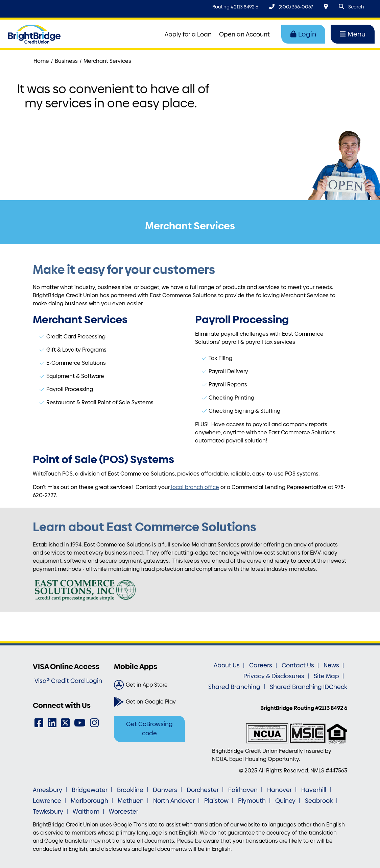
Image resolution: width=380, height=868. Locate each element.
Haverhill (314, 790)
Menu (353, 34)
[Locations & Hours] (326, 7)
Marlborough (89, 801)
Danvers (165, 790)
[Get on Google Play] (149, 702)
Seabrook (319, 801)
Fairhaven (243, 790)
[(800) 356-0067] (291, 7)
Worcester (124, 812)
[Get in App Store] (149, 685)
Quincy (285, 801)
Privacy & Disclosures (274, 676)
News (331, 665)
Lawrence (47, 801)
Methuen (131, 801)
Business (66, 61)
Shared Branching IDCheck (308, 687)
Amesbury (47, 790)
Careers (261, 665)
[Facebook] (39, 723)
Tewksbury (48, 812)
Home (41, 61)
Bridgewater (90, 790)
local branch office (194, 487)
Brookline (130, 790)
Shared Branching (234, 687)
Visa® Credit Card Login (68, 681)
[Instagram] (94, 723)
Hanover (279, 790)
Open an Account (244, 34)
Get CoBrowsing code (149, 729)
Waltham (86, 812)
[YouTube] (80, 723)
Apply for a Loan (188, 34)
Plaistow (216, 801)
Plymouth (252, 801)
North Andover (174, 801)
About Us (227, 665)
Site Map (326, 676)
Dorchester (203, 790)
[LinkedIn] (52, 723)
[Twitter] (65, 723)
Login (303, 34)
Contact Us (298, 665)
